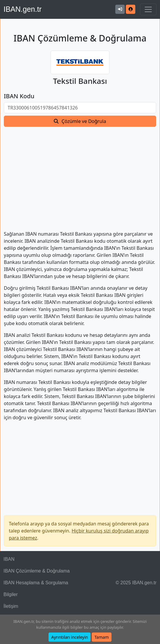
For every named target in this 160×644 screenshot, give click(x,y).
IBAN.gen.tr (22, 9)
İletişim (11, 606)
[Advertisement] (80, 175)
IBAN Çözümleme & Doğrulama (37, 571)
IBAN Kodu (19, 96)
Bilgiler (11, 594)
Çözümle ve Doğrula (84, 121)
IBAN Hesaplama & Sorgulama (36, 583)
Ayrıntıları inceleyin (70, 637)
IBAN (9, 559)
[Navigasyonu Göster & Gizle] (148, 9)
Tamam (102, 637)
